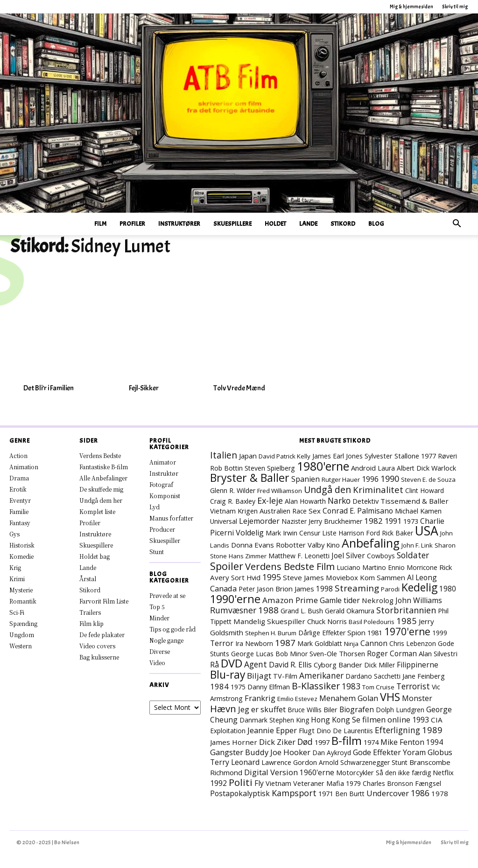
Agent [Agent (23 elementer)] (256, 664)
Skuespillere (232, 224)
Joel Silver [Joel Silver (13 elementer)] (348, 556)
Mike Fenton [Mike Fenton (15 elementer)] (402, 742)
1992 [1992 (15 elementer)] (218, 783)
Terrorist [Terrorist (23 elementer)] (413, 686)
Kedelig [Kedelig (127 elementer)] (419, 587)
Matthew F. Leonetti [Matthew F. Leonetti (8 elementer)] (299, 556)
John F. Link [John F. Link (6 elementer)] (417, 545)
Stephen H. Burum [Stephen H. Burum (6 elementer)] (271, 633)
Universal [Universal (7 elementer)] (224, 521)
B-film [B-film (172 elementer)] (347, 740)
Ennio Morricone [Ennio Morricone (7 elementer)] (413, 567)
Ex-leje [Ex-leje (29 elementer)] (270, 500)
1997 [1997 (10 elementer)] (322, 742)
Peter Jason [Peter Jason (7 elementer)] (256, 589)
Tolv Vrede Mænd (239, 388)
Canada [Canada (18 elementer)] (223, 588)
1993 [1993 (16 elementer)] (421, 720)
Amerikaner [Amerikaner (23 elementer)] (321, 675)
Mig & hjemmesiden (411, 7)
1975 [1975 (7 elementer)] (238, 687)
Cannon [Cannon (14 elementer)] (374, 643)
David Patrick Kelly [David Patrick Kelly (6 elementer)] (285, 456)
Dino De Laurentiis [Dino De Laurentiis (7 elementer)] (345, 731)
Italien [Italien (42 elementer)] (224, 455)
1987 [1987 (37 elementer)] (285, 643)
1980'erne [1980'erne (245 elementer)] (323, 466)
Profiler (132, 224)
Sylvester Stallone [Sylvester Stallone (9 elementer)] (392, 456)
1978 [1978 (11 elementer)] (440, 793)
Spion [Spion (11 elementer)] (356, 632)
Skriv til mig (455, 7)
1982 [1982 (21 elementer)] (373, 521)
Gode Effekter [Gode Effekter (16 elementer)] (377, 752)
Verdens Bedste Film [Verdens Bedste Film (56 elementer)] (290, 566)
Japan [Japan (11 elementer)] (248, 456)
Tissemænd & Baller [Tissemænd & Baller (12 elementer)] (415, 501)
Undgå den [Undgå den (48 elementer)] (327, 490)
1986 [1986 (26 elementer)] (420, 793)
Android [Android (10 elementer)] (363, 468)
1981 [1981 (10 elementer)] (375, 632)
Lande (308, 224)
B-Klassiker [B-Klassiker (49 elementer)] (316, 686)
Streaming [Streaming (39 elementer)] (357, 588)
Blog (376, 224)
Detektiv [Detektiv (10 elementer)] (366, 501)
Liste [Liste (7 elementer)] (329, 533)
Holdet (275, 224)
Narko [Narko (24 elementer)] (339, 500)
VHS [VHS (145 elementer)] (390, 697)
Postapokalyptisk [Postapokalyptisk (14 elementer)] (240, 793)
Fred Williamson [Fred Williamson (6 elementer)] (280, 491)
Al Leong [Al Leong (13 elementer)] (422, 577)
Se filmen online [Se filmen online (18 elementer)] (381, 719)
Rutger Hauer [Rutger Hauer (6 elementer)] (341, 479)
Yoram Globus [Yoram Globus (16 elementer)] (428, 752)
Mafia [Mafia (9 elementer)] (335, 783)
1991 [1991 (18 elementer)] (393, 521)
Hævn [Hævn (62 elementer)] (223, 708)
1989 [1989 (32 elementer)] (432, 730)
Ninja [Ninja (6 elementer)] (351, 644)
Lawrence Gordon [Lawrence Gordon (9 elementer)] (289, 762)
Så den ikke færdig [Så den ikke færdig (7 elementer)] (403, 773)
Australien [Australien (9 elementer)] (275, 511)
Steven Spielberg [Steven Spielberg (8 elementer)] (270, 468)
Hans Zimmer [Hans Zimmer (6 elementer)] (248, 556)
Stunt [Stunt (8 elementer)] (400, 762)
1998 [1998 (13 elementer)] (324, 589)
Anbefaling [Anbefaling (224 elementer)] (371, 543)
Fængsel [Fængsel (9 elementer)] (428, 783)
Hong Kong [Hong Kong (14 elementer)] (330, 720)
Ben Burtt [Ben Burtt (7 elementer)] (350, 794)
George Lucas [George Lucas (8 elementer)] (252, 654)
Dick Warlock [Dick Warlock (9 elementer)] (436, 468)
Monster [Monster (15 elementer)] (417, 698)
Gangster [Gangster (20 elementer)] (227, 752)
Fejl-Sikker (144, 388)
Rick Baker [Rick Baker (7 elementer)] (397, 533)
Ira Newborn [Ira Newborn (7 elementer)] (254, 643)
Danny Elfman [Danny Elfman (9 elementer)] (269, 687)
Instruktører (179, 224)
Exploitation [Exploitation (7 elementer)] (228, 731)
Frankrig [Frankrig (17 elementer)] (260, 698)
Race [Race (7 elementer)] (299, 511)
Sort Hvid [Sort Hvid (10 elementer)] (246, 577)
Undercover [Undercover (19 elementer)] (388, 793)
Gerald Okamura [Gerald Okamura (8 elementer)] (350, 611)
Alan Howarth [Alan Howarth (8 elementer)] (305, 501)
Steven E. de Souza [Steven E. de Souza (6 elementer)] (428, 479)
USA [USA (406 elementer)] (427, 531)
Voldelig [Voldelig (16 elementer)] (250, 533)
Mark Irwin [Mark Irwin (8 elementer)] (281, 533)
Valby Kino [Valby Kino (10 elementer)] (324, 545)
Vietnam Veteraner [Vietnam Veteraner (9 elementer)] (295, 783)
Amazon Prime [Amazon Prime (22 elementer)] (290, 600)
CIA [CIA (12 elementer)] (437, 720)
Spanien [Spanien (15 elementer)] (306, 479)
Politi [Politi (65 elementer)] (241, 782)
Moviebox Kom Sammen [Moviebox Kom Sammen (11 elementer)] (366, 577)
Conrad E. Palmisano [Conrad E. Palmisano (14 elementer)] (358, 511)
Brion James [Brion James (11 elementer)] (295, 589)
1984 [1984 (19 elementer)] (219, 686)
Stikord (343, 224)
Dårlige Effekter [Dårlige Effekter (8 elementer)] (322, 633)
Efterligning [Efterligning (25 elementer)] (397, 730)
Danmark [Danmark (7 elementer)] (253, 720)
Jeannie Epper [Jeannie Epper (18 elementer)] (272, 730)
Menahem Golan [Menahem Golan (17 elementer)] (349, 698)
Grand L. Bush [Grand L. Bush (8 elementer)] (302, 611)
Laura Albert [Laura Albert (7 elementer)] (396, 468)
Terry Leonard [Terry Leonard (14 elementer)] (235, 762)
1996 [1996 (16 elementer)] (370, 479)
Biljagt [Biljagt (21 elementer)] (259, 676)
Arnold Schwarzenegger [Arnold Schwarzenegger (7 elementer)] (354, 762)
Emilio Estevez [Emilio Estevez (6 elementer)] (297, 699)
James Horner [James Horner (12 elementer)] (234, 742)
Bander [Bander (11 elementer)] (350, 665)
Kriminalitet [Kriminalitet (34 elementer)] (378, 490)
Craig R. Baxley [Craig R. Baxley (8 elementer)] (233, 501)
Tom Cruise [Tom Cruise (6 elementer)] (378, 687)
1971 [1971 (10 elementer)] (326, 793)
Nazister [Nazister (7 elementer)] (294, 521)
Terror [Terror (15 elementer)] (222, 643)
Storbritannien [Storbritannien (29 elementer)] (406, 610)
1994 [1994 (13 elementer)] (435, 742)
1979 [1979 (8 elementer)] (353, 783)
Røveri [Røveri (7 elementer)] (447, 456)
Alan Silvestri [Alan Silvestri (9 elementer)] (438, 654)
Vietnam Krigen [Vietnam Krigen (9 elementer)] (234, 511)
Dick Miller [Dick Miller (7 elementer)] (380, 665)
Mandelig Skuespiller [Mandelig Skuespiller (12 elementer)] (269, 621)
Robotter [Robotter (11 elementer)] (291, 545)
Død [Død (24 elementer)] (305, 742)
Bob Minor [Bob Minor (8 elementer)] (292, 654)
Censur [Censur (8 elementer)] (310, 533)
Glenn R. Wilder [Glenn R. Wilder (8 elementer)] (233, 490)
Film (100, 224)
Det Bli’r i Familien (49, 388)
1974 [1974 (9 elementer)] (371, 742)
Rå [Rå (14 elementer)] (214, 665)
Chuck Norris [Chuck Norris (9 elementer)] (327, 621)
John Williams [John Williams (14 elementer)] (419, 600)
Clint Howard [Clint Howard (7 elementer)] (425, 490)
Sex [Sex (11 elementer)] (315, 511)
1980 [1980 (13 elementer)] (448, 589)
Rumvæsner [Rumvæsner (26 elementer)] (233, 610)
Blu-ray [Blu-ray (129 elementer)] (228, 675)
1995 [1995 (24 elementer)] (272, 577)
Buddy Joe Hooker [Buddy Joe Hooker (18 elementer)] (278, 752)
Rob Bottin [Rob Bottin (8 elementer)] (226, 468)
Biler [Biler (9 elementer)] (330, 710)
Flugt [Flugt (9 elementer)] (307, 731)
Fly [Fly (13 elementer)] (259, 783)
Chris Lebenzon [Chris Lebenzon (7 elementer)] (413, 643)
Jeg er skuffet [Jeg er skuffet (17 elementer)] (262, 709)
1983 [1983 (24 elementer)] (351, 686)
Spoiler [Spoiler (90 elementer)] (227, 566)
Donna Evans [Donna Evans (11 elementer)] (253, 545)
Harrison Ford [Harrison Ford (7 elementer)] (359, 533)
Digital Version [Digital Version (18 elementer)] (271, 772)
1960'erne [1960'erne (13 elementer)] (317, 772)
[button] (457, 225)
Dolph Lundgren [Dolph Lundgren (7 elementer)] (400, 710)
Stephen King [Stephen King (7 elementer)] (289, 720)
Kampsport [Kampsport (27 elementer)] (294, 793)
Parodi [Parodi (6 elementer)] (390, 589)
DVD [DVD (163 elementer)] (232, 663)
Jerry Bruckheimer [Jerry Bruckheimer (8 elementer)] (335, 521)
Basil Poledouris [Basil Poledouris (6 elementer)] (372, 622)
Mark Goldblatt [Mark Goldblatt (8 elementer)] (320, 643)
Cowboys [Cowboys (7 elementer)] (381, 556)
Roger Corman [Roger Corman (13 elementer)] (392, 653)
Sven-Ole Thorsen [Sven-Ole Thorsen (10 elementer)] (337, 653)
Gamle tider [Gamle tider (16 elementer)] (340, 600)
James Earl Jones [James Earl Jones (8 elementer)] (337, 456)
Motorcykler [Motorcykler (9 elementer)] (355, 773)
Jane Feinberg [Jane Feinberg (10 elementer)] (424, 676)
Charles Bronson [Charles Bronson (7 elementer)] (388, 783)
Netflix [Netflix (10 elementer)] (443, 772)
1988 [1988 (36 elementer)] (268, 610)
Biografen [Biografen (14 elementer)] (357, 709)
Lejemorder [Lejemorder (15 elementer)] (259, 521)
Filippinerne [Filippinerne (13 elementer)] (418, 665)
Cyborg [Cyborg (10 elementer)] (325, 665)
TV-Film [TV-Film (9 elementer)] (285, 676)
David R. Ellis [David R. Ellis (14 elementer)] (290, 665)
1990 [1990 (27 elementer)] (390, 479)
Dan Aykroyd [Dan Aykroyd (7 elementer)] (332, 753)
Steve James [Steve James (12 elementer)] (303, 577)
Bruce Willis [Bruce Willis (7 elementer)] (305, 710)
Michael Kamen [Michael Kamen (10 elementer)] (418, 511)
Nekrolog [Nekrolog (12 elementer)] (378, 600)
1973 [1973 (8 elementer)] (411, 521)
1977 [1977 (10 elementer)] (429, 456)
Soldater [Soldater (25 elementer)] (413, 555)
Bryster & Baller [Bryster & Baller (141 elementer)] (250, 478)
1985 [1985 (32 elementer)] (407, 621)
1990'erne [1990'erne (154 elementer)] (235, 599)
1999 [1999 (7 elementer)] (440, 633)
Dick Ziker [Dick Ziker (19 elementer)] (277, 742)
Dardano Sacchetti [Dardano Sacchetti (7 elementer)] (373, 676)
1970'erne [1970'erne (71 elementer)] (407, 632)
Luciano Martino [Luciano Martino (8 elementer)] (361, 567)
